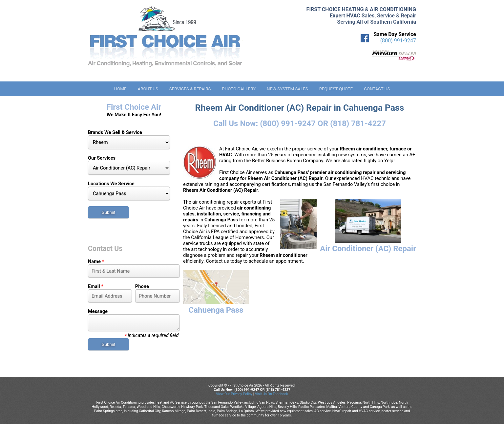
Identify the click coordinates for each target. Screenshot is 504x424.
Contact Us (377, 89)
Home (120, 89)
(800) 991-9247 (398, 41)
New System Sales (287, 89)
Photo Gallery (239, 89)
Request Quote (336, 89)
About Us (148, 89)
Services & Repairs (190, 89)
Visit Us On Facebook (272, 394)
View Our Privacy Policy (234, 394)
